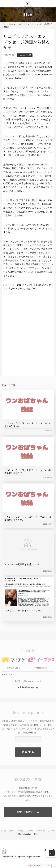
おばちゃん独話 (25, 55)
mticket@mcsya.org (28, 693)
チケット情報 (7, 680)
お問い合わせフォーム (28, 818)
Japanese (35, 866)
